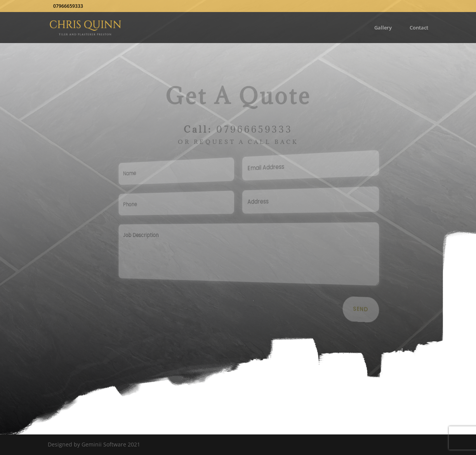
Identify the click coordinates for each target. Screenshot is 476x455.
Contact (419, 28)
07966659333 (255, 129)
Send (357, 310)
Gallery (383, 28)
